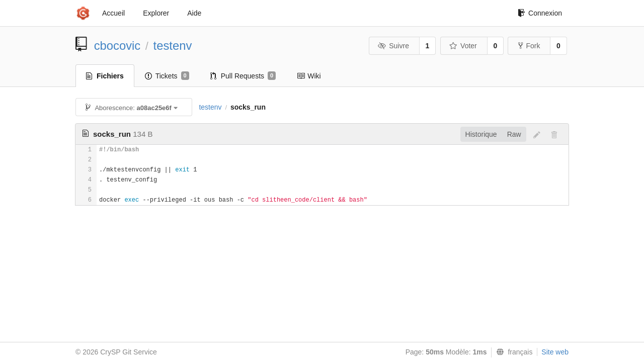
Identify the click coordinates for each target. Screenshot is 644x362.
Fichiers (105, 76)
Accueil (113, 13)
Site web (555, 352)
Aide (194, 13)
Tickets (167, 76)
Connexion (540, 13)
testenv (173, 46)
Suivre (393, 46)
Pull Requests (243, 76)
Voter (463, 46)
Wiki (309, 76)
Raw (514, 134)
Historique (481, 134)
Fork (529, 46)
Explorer (156, 13)
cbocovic (117, 46)
